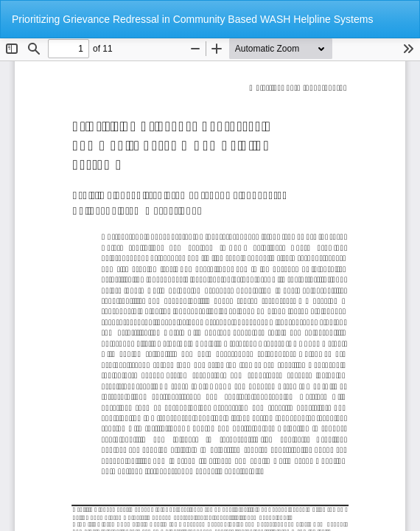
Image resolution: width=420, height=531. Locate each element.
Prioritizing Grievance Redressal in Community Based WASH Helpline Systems (192, 19)
